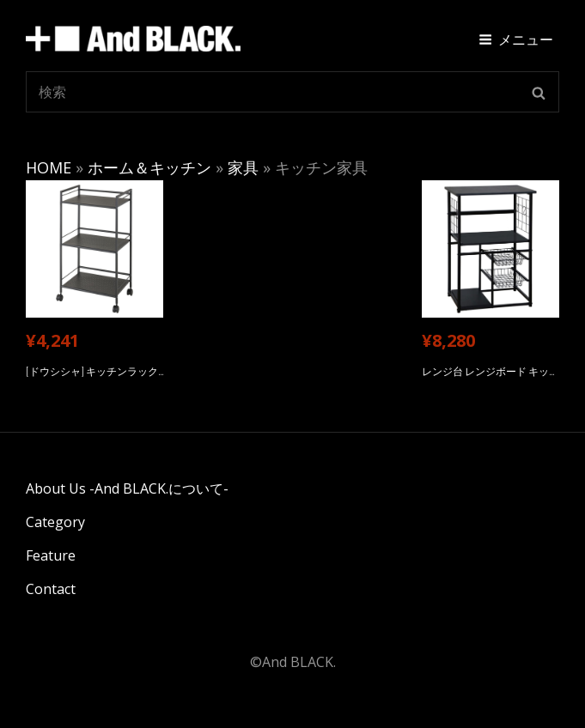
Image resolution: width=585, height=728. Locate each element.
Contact (51, 589)
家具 (243, 167)
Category (55, 522)
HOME (49, 167)
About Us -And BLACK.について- (127, 488)
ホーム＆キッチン (149, 167)
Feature (51, 555)
